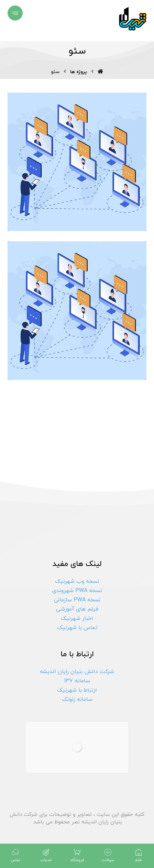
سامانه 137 (77, 681)
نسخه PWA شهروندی (77, 591)
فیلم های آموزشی (77, 609)
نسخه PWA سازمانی (77, 600)
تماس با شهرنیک (77, 628)
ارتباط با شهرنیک (77, 690)
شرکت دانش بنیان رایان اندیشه (77, 672)
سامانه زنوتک (77, 699)
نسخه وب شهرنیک (77, 581)
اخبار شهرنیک (77, 618)
